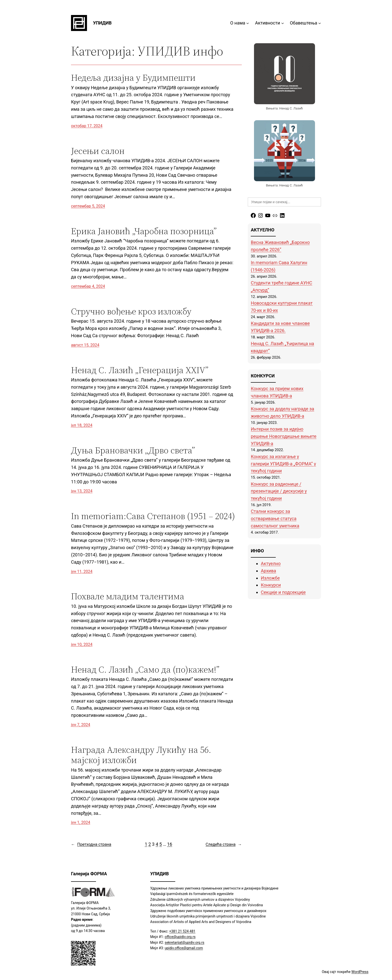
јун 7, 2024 (81, 725)
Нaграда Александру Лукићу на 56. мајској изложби (141, 755)
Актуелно (271, 563)
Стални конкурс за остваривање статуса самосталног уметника (275, 518)
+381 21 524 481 (182, 931)
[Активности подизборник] (283, 23)
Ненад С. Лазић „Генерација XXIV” (140, 370)
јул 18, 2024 (82, 425)
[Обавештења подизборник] (320, 23)
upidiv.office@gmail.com (184, 948)
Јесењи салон (98, 151)
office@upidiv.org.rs (180, 937)
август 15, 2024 (85, 345)
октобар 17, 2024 (87, 126)
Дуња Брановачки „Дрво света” (133, 450)
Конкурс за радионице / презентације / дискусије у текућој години (279, 491)
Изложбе (270, 578)
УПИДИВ (102, 23)
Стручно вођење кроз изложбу (131, 311)
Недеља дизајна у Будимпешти (133, 78)
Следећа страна (224, 845)
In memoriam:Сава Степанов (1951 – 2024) (153, 516)
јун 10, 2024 (82, 644)
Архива (268, 571)
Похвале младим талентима (128, 596)
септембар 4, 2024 (88, 286)
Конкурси (271, 585)
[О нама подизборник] (248, 23)
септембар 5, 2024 (88, 206)
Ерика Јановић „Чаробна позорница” (144, 231)
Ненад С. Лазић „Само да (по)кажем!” (145, 669)
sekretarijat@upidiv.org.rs (184, 943)
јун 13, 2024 (82, 491)
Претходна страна (91, 845)
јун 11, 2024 (82, 571)
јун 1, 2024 (81, 822)
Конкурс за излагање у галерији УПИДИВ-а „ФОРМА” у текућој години (283, 464)
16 (169, 844)
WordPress (360, 972)
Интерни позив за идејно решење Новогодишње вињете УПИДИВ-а (283, 436)
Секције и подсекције (283, 592)
